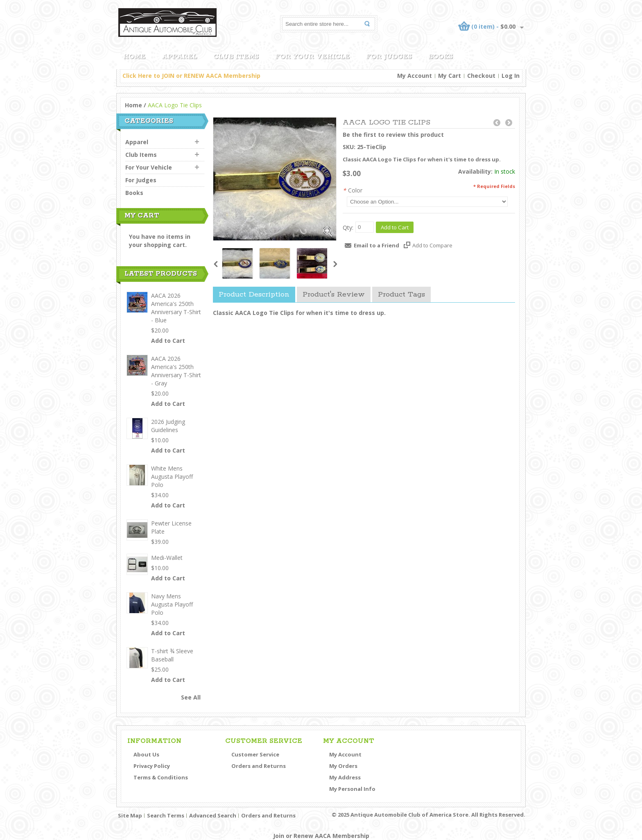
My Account (415, 76)
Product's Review (334, 294)
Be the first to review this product (393, 135)
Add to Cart (168, 341)
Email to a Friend (376, 245)
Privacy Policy (152, 766)
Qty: (348, 228)
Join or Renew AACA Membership (321, 836)
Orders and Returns (259, 766)
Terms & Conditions (161, 777)
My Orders (343, 766)
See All (191, 697)
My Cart (450, 76)
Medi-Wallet (167, 558)
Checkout (481, 76)
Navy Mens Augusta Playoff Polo (172, 604)
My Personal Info (352, 789)
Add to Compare (432, 245)
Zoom (328, 232)
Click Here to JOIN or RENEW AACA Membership (191, 76)
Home (133, 105)
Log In (511, 76)
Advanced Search (213, 815)
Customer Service (255, 754)
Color (353, 190)
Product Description (254, 294)
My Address (345, 777)
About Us (146, 754)
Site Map (130, 815)
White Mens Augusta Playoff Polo (172, 477)
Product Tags (401, 294)
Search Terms (166, 815)
